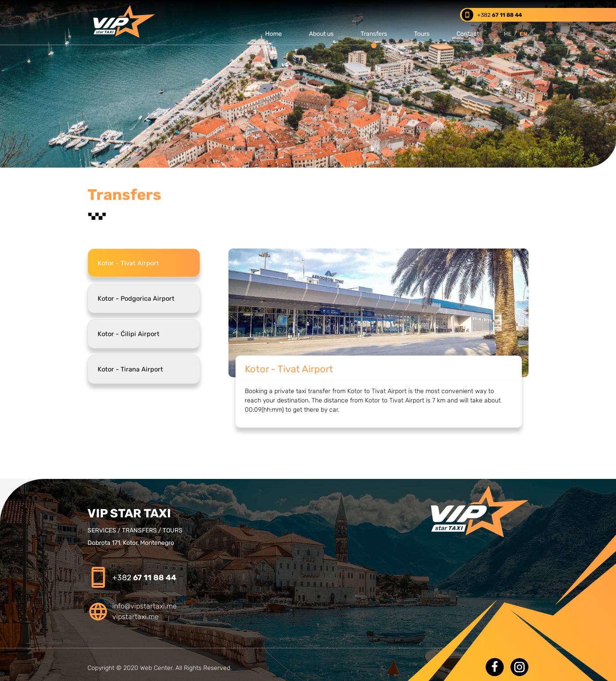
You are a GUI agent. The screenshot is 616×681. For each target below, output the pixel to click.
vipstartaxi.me (135, 617)
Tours (422, 34)
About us (321, 34)
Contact (468, 34)
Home (274, 34)
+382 (144, 578)
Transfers (374, 34)
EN (523, 34)
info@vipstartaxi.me (144, 606)
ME (508, 34)
